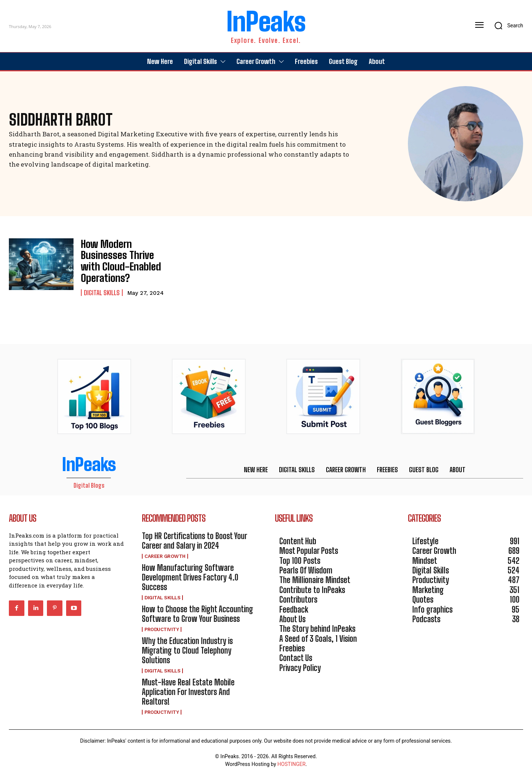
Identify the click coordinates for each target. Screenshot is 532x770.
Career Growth (165, 550)
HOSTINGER (291, 758)
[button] (506, 25)
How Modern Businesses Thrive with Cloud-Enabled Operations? (123, 258)
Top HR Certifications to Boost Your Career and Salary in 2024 (195, 535)
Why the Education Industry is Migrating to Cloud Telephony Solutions (187, 644)
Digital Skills (102, 282)
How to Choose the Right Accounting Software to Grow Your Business (197, 608)
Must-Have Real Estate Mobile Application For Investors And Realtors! (188, 686)
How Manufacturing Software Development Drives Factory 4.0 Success (190, 571)
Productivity (162, 623)
